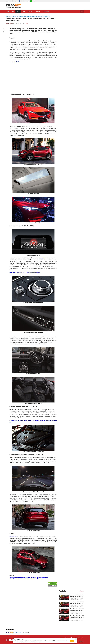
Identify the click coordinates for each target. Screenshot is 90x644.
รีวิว (18, 11)
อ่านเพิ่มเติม (39, 642)
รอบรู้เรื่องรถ (46, 11)
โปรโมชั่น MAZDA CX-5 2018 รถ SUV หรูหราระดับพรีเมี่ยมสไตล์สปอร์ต (77, 610)
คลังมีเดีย (38, 11)
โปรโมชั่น (30, 11)
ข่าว (13, 11)
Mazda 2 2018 (16, 62)
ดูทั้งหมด (82, 591)
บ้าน (7, 16)
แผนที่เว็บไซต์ (81, 642)
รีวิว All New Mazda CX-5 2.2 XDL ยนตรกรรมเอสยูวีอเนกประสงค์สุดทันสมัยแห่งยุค (32, 16)
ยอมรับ (72, 641)
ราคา (23, 11)
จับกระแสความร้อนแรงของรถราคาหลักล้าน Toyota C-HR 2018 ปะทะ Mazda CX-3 (29, 577)
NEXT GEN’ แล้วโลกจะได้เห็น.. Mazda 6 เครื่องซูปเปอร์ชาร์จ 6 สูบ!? (25, 273)
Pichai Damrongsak (10, 24)
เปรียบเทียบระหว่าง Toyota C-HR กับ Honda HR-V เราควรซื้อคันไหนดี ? (26, 579)
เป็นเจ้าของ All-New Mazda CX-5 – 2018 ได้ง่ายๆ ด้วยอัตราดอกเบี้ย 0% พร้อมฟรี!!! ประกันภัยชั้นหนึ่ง (77, 596)
